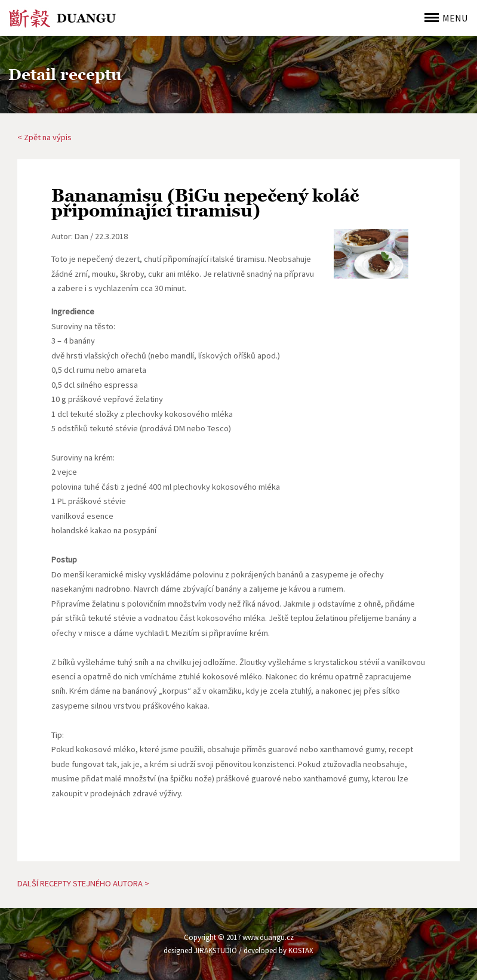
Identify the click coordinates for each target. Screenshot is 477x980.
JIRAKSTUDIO (216, 950)
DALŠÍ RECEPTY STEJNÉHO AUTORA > (83, 883)
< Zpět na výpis (44, 137)
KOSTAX (301, 950)
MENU (455, 18)
